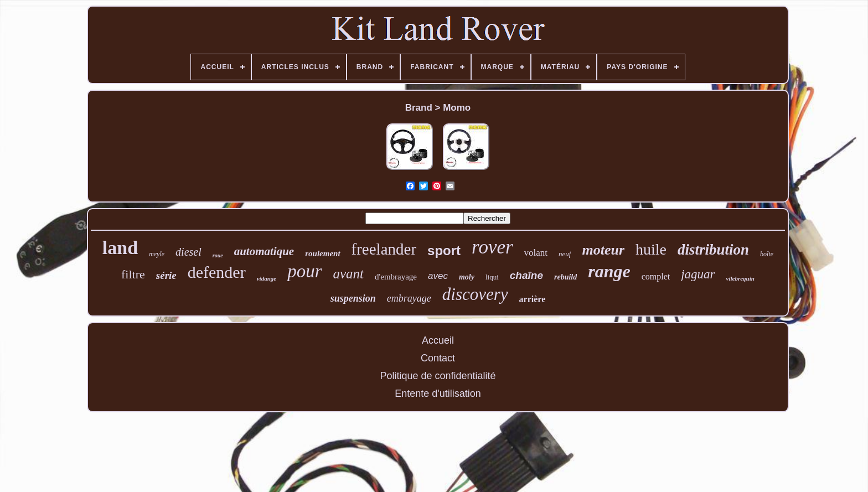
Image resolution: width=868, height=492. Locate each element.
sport (444, 250)
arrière (533, 299)
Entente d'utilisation (438, 393)
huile (651, 249)
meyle (157, 254)
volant (536, 253)
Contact (438, 358)
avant (348, 274)
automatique (264, 251)
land (120, 248)
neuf (565, 254)
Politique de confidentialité (438, 376)
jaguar (698, 274)
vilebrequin (740, 278)
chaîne (526, 275)
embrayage (409, 298)
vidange (267, 278)
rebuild (565, 277)
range (609, 271)
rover (492, 247)
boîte (767, 254)
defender (217, 272)
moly (467, 277)
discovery (475, 294)
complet (656, 276)
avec (438, 276)
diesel (188, 252)
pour (304, 271)
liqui (492, 277)
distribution (713, 250)
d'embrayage (396, 277)
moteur (603, 250)
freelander (384, 249)
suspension (353, 298)
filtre (133, 274)
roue (218, 255)
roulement (322, 253)
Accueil (438, 340)
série (166, 275)
